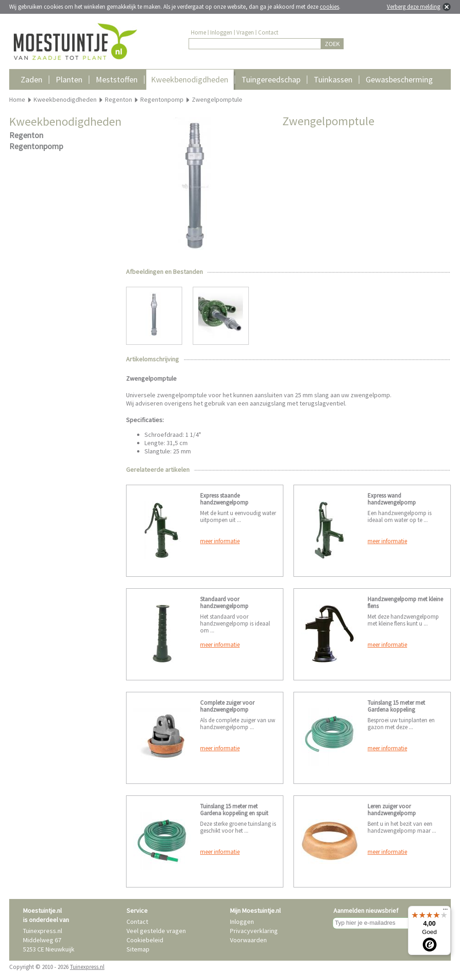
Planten (69, 79)
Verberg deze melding (414, 7)
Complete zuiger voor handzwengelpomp (227, 706)
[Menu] (445, 911)
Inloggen (221, 32)
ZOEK (332, 44)
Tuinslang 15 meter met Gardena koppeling (396, 706)
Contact (268, 32)
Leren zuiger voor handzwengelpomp (392, 810)
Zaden (32, 79)
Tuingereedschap (271, 79)
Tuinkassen (333, 79)
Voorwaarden (248, 940)
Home (198, 32)
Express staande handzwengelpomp (224, 499)
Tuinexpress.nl (87, 967)
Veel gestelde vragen (156, 931)
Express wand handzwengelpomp (392, 499)
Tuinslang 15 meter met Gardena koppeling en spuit (234, 810)
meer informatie (220, 541)
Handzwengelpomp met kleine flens (405, 603)
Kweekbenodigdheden (190, 79)
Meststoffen (117, 79)
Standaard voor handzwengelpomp (224, 603)
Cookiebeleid (145, 940)
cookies (329, 7)
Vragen (245, 32)
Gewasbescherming (399, 79)
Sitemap (138, 949)
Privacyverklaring (254, 931)
